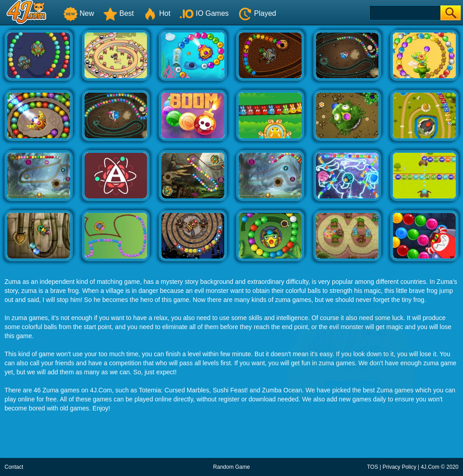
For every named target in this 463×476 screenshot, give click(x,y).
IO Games (204, 13)
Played (257, 13)
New (79, 13)
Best (118, 13)
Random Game (231, 467)
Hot (157, 13)
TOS (373, 467)
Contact (14, 467)
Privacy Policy (399, 467)
